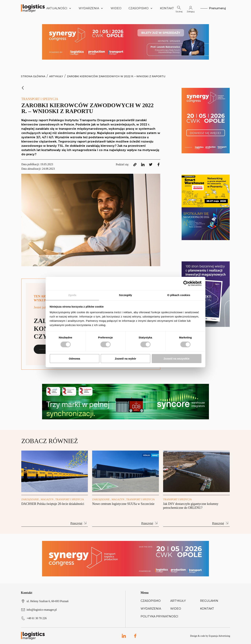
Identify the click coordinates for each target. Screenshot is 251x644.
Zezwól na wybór (125, 359)
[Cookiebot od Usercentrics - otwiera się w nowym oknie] (186, 283)
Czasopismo (151, 601)
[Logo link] (33, 8)
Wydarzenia (151, 609)
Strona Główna (33, 76)
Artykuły (56, 76)
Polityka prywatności (159, 616)
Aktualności (59, 8)
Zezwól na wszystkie (177, 359)
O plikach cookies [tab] (179, 295)
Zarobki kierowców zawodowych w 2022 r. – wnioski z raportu (116, 76)
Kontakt (167, 8)
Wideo (116, 8)
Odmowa (74, 359)
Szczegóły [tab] (125, 295)
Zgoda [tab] (72, 295)
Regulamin (209, 601)
